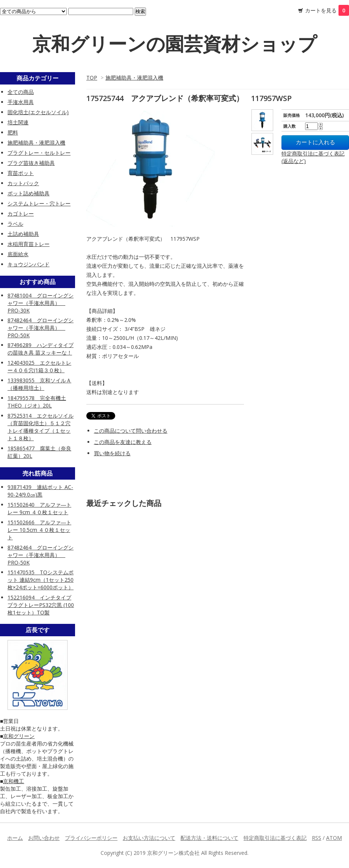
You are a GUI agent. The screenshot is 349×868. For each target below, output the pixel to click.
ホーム (15, 838)
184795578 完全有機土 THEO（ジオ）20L (37, 402)
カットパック (23, 183)
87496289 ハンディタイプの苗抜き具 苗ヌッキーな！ (41, 349)
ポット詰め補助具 (29, 193)
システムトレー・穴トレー (39, 203)
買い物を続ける (112, 453)
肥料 (13, 132)
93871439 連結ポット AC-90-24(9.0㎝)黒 (40, 491)
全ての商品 (21, 92)
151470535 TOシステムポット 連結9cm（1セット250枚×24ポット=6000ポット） (41, 580)
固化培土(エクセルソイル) (38, 112)
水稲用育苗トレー (29, 244)
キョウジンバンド (29, 264)
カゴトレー (21, 214)
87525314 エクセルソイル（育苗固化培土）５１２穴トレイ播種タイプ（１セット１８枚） (41, 427)
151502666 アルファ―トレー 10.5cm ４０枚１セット (39, 530)
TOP (92, 78)
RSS (317, 838)
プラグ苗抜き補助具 (31, 163)
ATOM (334, 838)
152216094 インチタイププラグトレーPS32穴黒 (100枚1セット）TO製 (41, 605)
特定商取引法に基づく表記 (275, 838)
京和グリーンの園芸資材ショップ (174, 44)
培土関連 (18, 122)
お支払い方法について (149, 838)
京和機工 (14, 781)
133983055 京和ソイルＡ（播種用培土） (39, 384)
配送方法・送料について (209, 838)
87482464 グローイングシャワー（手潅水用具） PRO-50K (41, 328)
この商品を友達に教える (123, 442)
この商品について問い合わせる (131, 431)
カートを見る (327, 10)
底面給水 (18, 254)
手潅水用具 (21, 102)
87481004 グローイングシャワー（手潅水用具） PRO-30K (41, 303)
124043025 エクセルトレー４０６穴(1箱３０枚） (39, 366)
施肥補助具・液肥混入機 (134, 78)
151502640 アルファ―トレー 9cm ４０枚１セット (39, 508)
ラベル (15, 224)
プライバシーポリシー (91, 838)
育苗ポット (21, 173)
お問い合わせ (44, 838)
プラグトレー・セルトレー (39, 153)
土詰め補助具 (23, 234)
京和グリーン (19, 736)
